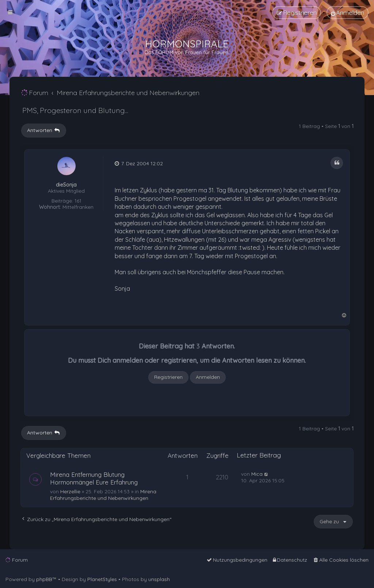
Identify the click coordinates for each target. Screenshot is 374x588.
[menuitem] (348, 13)
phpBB (44, 579)
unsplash (159, 579)
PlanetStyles (102, 579)
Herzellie (70, 491)
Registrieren (168, 377)
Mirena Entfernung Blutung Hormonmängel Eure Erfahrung (94, 478)
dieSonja (66, 185)
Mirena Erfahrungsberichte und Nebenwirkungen (103, 495)
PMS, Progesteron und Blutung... (75, 110)
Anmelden (208, 377)
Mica (257, 474)
